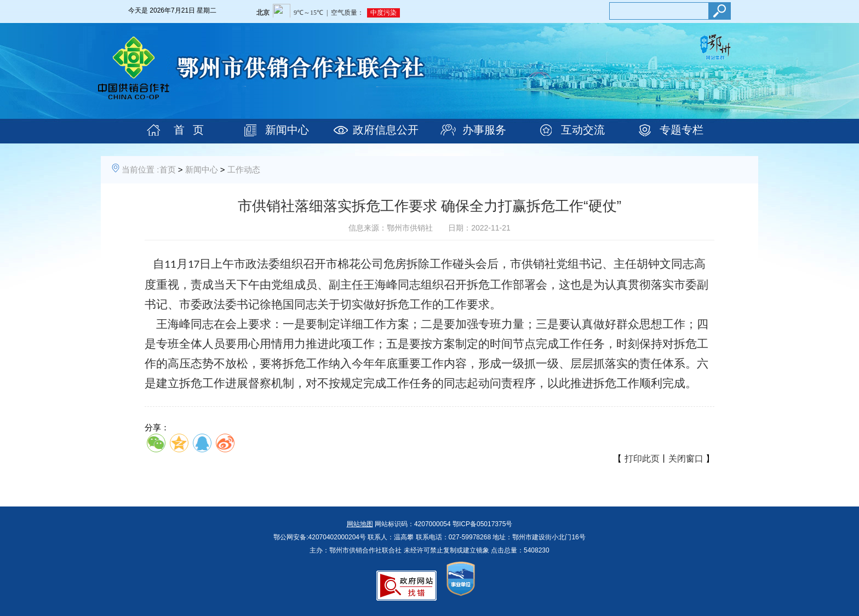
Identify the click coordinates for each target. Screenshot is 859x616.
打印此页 (642, 459)
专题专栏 (682, 130)
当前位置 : (140, 169)
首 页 (189, 130)
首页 (168, 169)
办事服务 (484, 130)
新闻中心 (287, 130)
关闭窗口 (686, 459)
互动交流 (583, 130)
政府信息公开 (386, 130)
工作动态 (244, 169)
